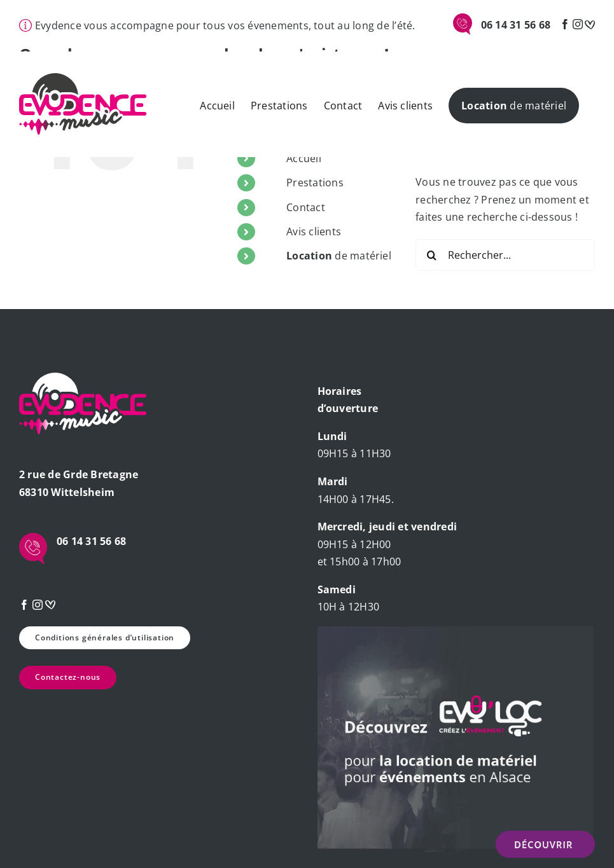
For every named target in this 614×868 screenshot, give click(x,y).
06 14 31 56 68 (516, 25)
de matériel (339, 256)
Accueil (304, 158)
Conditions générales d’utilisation (105, 637)
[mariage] (590, 24)
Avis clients (314, 231)
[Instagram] (578, 24)
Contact (306, 207)
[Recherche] (431, 255)
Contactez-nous (68, 677)
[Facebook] (565, 24)
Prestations (315, 183)
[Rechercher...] (505, 255)
